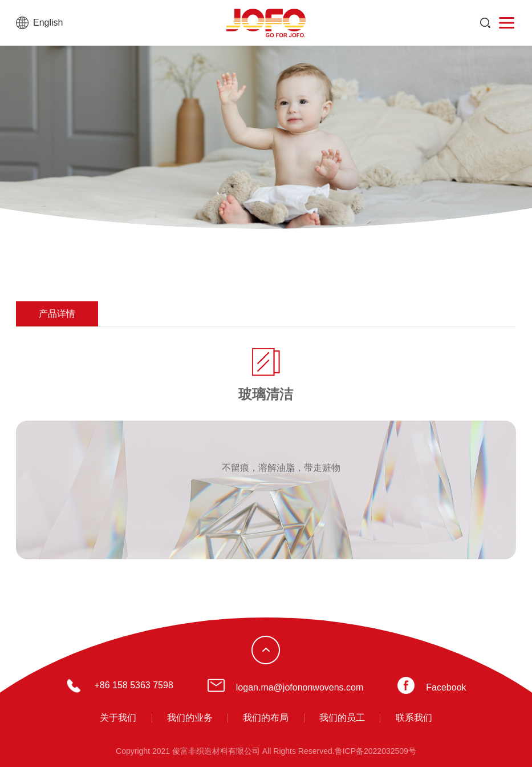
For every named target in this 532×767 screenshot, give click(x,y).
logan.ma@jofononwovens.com (300, 687)
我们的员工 (342, 718)
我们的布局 (266, 718)
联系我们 (414, 718)
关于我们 (118, 718)
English (48, 23)
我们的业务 (190, 718)
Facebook (446, 687)
